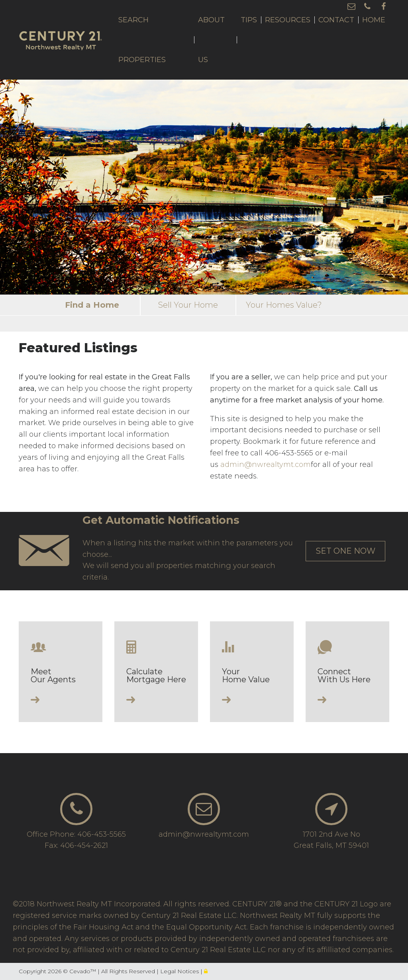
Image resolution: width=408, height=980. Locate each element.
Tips (249, 20)
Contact (336, 20)
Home (374, 20)
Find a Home (92, 305)
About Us (211, 40)
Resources (288, 20)
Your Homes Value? (284, 305)
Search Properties (142, 40)
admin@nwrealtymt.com (266, 465)
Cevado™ (83, 971)
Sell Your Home (188, 305)
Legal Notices (180, 971)
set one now (345, 551)
